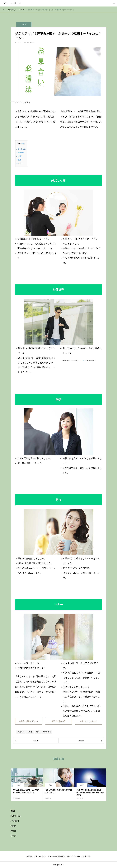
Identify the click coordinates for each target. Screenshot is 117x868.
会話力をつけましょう (89, 721)
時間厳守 (20, 153)
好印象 (30, 732)
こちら (82, 361)
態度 (19, 160)
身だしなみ (21, 149)
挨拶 (19, 156)
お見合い (21, 732)
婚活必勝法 (47, 732)
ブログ (24, 24)
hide (23, 144)
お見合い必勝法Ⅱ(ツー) (28, 721)
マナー (20, 163)
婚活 (38, 732)
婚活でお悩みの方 (58, 721)
